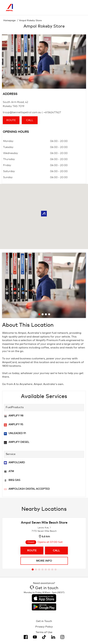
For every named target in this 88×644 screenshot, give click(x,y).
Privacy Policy (44, 627)
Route (11, 120)
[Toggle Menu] (80, 8)
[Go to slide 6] (49, 569)
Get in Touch (44, 621)
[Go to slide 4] (49, 314)
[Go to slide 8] (56, 569)
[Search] (66, 8)
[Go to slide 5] (46, 569)
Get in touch (44, 588)
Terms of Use (44, 632)
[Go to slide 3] (46, 314)
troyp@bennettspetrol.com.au (22, 112)
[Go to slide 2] (43, 314)
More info (44, 561)
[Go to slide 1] (39, 314)
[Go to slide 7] (52, 569)
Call (30, 120)
